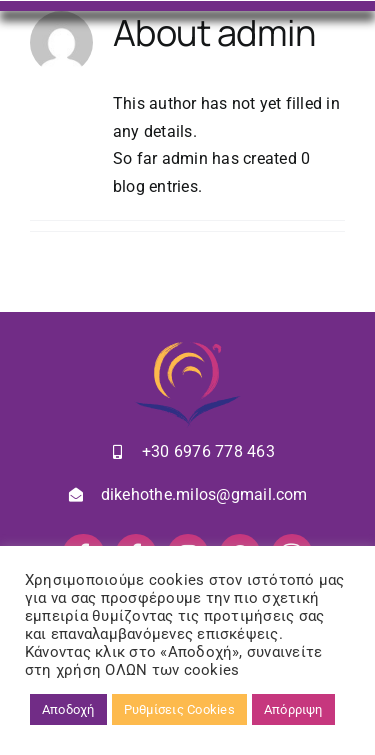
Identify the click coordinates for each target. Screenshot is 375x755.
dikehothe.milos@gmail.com (204, 494)
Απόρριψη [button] (293, 709)
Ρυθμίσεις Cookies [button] (179, 709)
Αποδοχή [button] (68, 709)
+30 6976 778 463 (208, 451)
